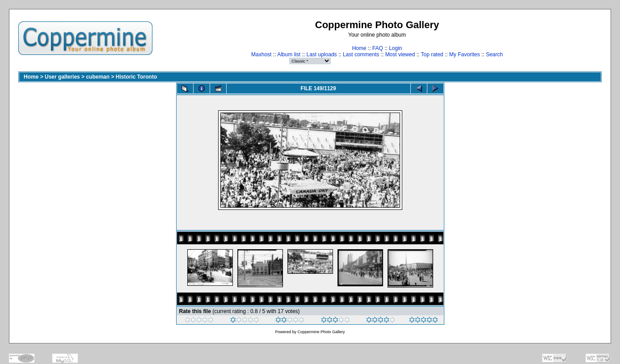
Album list (289, 54)
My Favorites (465, 54)
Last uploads (322, 54)
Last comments (361, 54)
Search (494, 54)
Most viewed (400, 54)
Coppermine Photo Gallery (321, 332)
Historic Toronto (136, 77)
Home (359, 48)
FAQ (378, 48)
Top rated (432, 54)
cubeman (98, 77)
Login (395, 48)
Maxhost (261, 54)
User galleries (62, 77)
